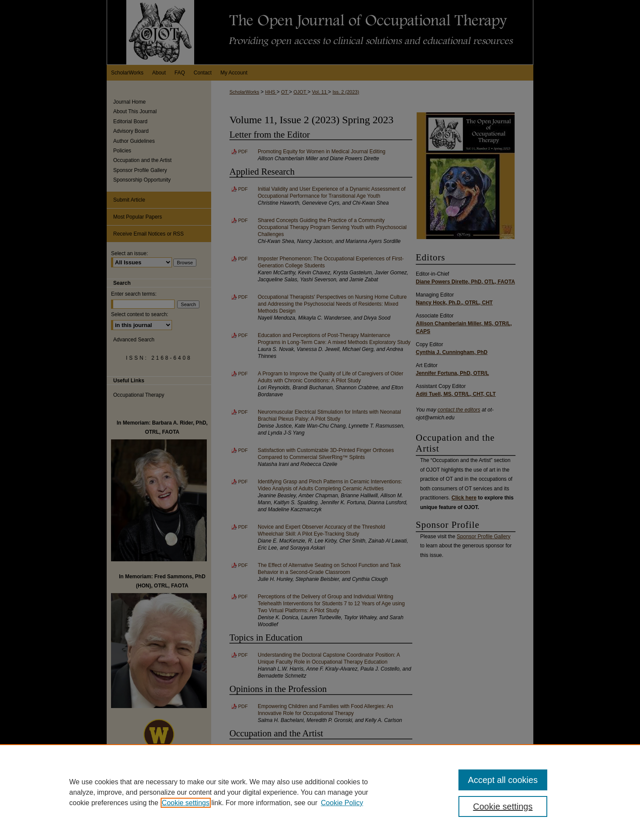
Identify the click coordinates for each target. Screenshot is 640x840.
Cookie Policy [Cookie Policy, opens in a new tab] (342, 803)
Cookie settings (186, 803)
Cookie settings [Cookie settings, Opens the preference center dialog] (503, 806)
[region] (320, 792)
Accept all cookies (503, 780)
